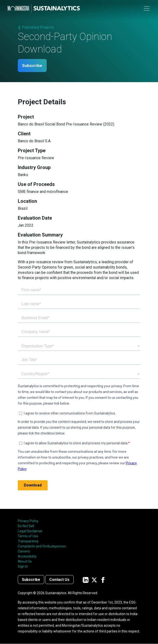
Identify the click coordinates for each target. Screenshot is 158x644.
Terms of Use (28, 536)
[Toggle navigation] (147, 8)
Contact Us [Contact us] (59, 580)
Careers (24, 552)
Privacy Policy (28, 521)
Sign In (23, 567)
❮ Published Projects (36, 27)
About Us (25, 562)
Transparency (28, 541)
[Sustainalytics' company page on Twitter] (94, 580)
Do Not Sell (26, 526)
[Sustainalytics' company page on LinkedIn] (86, 580)
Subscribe (33, 66)
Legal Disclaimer (30, 531)
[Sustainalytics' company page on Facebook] (103, 580)
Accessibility (27, 557)
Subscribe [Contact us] (31, 580)
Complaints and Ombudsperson (42, 546)
